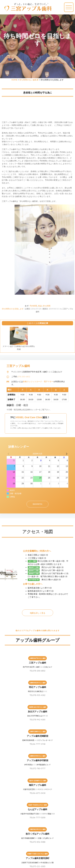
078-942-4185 (39, 719)
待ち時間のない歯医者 (29, 80)
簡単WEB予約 (37, 504)
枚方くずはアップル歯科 (38, 834)
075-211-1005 (39, 866)
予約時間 (33, 306)
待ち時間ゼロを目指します (13, 309)
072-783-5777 (39, 768)
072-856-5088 (39, 842)
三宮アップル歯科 (38, 663)
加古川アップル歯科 (38, 711)
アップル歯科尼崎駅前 (38, 736)
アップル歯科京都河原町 (38, 858)
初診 (40, 306)
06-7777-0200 (39, 817)
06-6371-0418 (39, 793)
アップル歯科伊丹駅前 (38, 760)
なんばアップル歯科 (38, 809)
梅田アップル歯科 (38, 785)
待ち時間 (47, 306)
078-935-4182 (39, 695)
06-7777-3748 (39, 744)
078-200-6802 (24, 376)
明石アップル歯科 (38, 687)
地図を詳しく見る (38, 613)
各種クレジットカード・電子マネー (38, 381)
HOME (14, 80)
